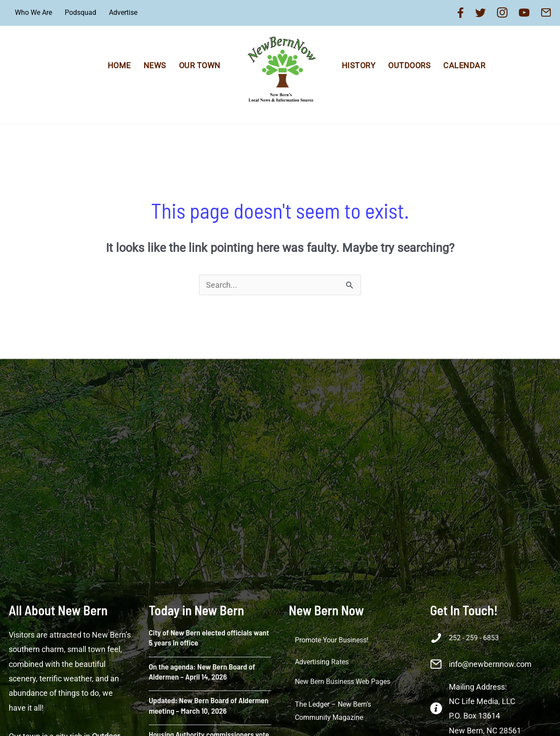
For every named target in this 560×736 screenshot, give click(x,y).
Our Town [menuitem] (200, 65)
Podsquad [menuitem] (80, 12)
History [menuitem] (359, 65)
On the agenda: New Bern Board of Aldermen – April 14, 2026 (202, 671)
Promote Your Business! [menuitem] (332, 640)
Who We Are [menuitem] (33, 12)
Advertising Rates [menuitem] (322, 662)
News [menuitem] (155, 65)
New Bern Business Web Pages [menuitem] (343, 682)
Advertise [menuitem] (123, 12)
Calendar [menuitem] (464, 65)
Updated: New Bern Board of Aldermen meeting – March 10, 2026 (209, 705)
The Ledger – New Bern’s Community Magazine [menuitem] (333, 711)
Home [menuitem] (119, 65)
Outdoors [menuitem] (409, 65)
